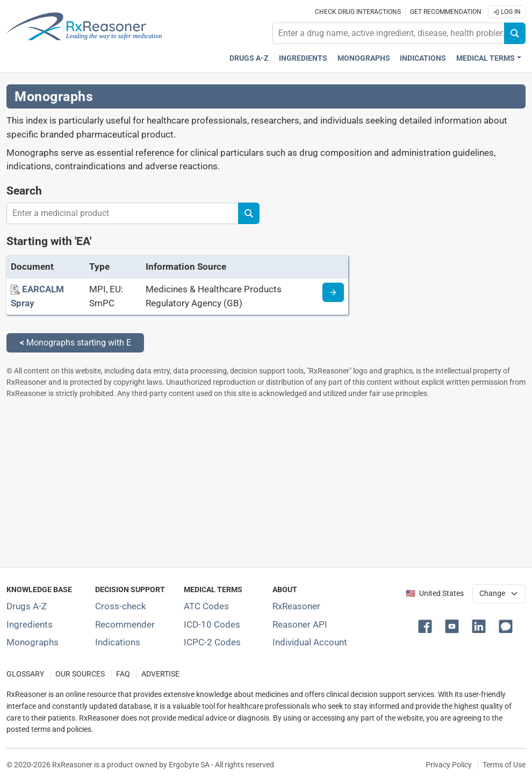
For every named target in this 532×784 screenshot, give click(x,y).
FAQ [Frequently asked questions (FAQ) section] (123, 674)
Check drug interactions (358, 12)
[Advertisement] (266, 483)
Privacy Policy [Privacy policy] (449, 765)
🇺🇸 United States (435, 594)
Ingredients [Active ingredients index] (303, 58)
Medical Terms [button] (486, 58)
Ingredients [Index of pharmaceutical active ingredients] (30, 624)
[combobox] (389, 33)
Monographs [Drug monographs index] (364, 58)
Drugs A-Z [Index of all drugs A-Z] (27, 606)
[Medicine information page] (333, 292)
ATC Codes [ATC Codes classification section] (206, 606)
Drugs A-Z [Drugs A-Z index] (249, 58)
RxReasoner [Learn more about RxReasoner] (296, 606)
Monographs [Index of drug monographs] (33, 642)
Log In (507, 12)
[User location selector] (499, 594)
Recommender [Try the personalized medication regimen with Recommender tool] (125, 624)
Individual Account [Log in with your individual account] (310, 642)
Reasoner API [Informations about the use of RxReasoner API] (300, 624)
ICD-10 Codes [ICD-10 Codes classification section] (212, 624)
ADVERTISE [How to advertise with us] (160, 674)
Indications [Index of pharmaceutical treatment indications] (118, 642)
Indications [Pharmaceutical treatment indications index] (423, 58)
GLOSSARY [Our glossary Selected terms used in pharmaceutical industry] (25, 674)
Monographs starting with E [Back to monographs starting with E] (76, 343)
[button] (427, 625)
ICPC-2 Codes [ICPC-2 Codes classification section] (212, 642)
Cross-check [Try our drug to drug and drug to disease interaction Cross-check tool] (121, 606)
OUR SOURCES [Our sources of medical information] (80, 674)
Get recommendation (446, 12)
